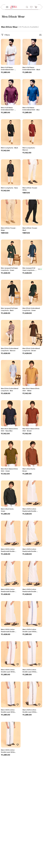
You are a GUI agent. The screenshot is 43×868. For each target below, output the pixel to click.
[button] (27, 7)
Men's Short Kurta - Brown (29, 470)
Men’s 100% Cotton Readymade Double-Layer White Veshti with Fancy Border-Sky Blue (9, 550)
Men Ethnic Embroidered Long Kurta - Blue (10, 390)
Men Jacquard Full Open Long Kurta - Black (9, 309)
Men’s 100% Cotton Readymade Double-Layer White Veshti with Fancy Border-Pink (9, 631)
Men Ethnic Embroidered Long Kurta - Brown (31, 349)
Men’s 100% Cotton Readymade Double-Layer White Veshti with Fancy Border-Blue (31, 590)
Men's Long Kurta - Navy (9, 188)
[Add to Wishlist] (39, 504)
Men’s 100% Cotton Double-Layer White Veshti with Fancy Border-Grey (29, 671)
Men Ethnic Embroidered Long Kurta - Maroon (10, 349)
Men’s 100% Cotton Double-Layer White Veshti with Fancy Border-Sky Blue (8, 711)
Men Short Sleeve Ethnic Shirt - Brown (31, 430)
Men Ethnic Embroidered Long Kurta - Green (31, 309)
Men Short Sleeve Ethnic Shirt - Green (9, 470)
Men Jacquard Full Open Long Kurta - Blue (29, 269)
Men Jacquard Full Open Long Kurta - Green (9, 269)
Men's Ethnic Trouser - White (30, 189)
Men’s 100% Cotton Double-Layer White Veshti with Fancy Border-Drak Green (8, 751)
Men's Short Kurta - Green (8, 510)
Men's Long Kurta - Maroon (29, 149)
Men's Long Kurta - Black (9, 148)
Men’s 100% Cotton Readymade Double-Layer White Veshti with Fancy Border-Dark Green (10, 590)
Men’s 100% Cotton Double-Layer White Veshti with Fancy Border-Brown (29, 711)
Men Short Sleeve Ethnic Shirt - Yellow (31, 390)
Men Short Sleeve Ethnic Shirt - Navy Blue (9, 430)
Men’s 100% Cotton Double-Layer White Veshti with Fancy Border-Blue (29, 631)
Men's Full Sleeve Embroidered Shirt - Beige (8, 69)
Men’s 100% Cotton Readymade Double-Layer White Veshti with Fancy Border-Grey (31, 510)
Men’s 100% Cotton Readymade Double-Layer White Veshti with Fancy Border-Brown (31, 550)
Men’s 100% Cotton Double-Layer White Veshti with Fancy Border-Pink (8, 671)
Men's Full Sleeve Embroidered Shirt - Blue (31, 109)
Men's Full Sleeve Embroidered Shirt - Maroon (8, 109)
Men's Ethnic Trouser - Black (30, 229)
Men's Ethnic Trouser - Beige (9, 229)
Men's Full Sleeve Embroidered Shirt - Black (31, 69)
